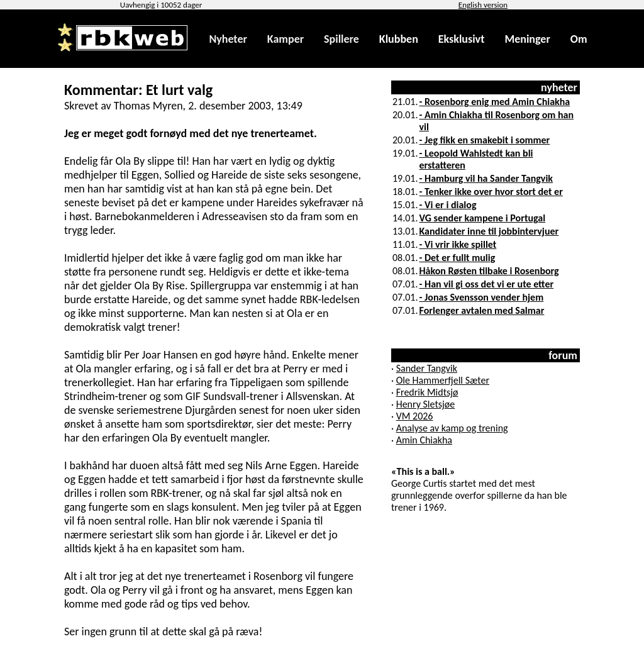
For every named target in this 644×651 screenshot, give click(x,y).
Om (579, 39)
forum (563, 355)
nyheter (559, 87)
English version (483, 5)
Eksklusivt (462, 39)
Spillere (341, 39)
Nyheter (228, 39)
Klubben (399, 39)
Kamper (286, 39)
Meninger (527, 39)
